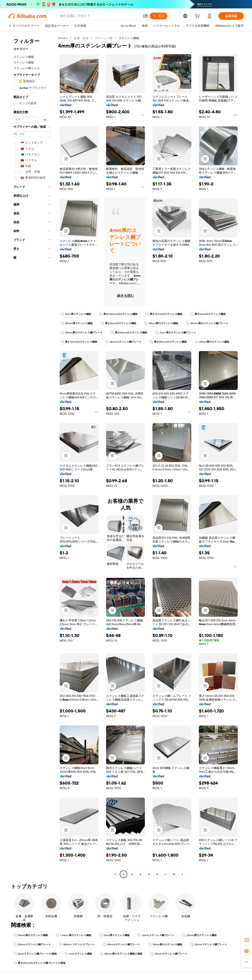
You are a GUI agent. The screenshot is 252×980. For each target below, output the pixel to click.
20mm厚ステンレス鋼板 (77, 323)
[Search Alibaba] (100, 16)
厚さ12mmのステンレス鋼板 (79, 342)
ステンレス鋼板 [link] (129, 38)
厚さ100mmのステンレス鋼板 (118, 314)
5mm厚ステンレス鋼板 (76, 314)
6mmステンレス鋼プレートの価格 (35, 954)
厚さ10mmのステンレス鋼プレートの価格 (40, 963)
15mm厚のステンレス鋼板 (165, 944)
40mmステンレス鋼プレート (122, 944)
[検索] (159, 16)
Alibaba (63, 38)
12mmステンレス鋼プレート (156, 935)
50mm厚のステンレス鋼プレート (207, 323)
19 (174, 874)
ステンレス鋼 (104, 38)
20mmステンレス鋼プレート (169, 954)
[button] (146, 16)
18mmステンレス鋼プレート (123, 342)
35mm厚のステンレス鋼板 (212, 342)
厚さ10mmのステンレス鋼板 (164, 314)
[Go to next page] (182, 874)
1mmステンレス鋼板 (78, 954)
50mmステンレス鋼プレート (32, 944)
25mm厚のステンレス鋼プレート (82, 333)
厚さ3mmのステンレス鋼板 (119, 323)
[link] (247, 940)
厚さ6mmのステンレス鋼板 (208, 314)
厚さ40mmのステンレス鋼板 (168, 342)
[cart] (198, 17)
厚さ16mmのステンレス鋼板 (129, 333)
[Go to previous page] (115, 874)
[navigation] (32, 457)
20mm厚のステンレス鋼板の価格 (121, 954)
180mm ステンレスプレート (77, 944)
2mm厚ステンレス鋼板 (115, 935)
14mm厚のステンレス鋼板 (161, 323)
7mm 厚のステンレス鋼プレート (176, 333)
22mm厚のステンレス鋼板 (199, 935)
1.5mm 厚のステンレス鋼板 (74, 935)
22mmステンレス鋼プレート (209, 944)
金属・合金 (81, 38)
